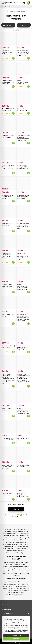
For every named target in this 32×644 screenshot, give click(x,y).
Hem (8, 12)
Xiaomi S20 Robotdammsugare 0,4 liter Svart (8, 52)
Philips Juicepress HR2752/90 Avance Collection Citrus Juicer (8, 256)
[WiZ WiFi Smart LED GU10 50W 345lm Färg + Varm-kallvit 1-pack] (24, 212)
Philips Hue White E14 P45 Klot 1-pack (8, 136)
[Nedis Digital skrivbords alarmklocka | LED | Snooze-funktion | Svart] (24, 241)
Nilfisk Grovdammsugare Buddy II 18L (23, 82)
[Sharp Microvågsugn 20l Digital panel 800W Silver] (8, 453)
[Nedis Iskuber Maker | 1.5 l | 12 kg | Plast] (8, 334)
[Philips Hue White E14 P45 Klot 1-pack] (8, 124)
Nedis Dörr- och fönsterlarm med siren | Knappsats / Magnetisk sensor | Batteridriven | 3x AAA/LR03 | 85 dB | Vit (24, 378)
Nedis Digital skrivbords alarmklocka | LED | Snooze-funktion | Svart (23, 256)
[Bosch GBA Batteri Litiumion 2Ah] (8, 481)
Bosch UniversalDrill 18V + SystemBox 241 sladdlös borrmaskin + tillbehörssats (24, 53)
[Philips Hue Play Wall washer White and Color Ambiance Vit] (24, 183)
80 (26, 515)
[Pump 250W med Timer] (8, 397)
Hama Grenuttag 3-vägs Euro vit (23, 439)
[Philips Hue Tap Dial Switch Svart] (8, 212)
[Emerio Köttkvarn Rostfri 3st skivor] (24, 97)
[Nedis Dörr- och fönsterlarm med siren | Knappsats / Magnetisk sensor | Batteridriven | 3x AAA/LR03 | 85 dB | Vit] (24, 362)
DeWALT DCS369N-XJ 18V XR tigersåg (8, 110)
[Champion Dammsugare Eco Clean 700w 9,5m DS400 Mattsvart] (24, 273)
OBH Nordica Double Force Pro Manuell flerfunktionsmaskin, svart (8, 168)
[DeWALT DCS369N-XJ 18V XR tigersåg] (8, 97)
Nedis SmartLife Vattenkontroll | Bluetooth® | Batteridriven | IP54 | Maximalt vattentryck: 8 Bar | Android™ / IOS (8, 379)
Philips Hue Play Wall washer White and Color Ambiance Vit (23, 197)
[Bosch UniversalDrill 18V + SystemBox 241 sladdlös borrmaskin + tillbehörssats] (24, 39)
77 (18, 515)
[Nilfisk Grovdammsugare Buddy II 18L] (24, 69)
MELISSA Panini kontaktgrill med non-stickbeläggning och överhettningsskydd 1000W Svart (24, 318)
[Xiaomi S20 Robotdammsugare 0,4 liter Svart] (8, 39)
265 (13, 517)
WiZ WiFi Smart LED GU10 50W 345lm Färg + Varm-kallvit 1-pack (24, 226)
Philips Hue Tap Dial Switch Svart (8, 224)
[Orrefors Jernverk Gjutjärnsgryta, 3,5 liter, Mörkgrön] (24, 334)
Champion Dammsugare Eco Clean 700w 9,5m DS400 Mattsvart (22, 287)
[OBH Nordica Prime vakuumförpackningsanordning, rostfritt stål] (8, 69)
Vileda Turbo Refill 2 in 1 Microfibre (23, 466)
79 (24, 515)
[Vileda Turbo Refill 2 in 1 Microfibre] (24, 453)
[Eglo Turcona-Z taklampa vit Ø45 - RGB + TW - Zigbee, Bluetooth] (24, 154)
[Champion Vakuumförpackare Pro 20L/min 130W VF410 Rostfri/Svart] (24, 397)
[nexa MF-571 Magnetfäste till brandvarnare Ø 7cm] (24, 481)
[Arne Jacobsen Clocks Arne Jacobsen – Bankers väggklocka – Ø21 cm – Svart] (24, 124)
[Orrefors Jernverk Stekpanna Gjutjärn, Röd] (8, 273)
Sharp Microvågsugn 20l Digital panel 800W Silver (8, 467)
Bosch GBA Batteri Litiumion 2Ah (7, 494)
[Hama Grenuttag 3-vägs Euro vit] (24, 426)
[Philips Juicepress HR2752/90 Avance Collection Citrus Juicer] (8, 241)
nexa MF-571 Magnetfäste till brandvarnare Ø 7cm (23, 495)
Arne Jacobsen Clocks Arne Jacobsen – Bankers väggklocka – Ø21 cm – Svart (24, 138)
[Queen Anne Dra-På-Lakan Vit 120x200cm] (8, 426)
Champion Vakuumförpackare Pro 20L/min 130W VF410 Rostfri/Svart (23, 411)
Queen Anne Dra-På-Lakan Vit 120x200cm (8, 439)
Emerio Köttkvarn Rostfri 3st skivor (22, 110)
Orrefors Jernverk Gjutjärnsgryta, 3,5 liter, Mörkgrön (23, 347)
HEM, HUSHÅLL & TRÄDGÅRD (18, 12)
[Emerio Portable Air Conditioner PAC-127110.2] (8, 183)
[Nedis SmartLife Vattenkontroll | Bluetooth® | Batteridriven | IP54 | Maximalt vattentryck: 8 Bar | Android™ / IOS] (8, 362)
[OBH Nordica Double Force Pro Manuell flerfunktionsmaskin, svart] (8, 154)
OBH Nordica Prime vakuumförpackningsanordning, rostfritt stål (11, 82)
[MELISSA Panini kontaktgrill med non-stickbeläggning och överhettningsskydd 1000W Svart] (24, 303)
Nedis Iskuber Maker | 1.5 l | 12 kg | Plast (8, 347)
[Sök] (16, 7)
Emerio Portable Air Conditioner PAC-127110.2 (8, 197)
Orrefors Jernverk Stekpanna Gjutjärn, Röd (8, 286)
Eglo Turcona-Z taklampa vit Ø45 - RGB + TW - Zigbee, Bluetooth (23, 168)
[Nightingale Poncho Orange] (8, 303)
